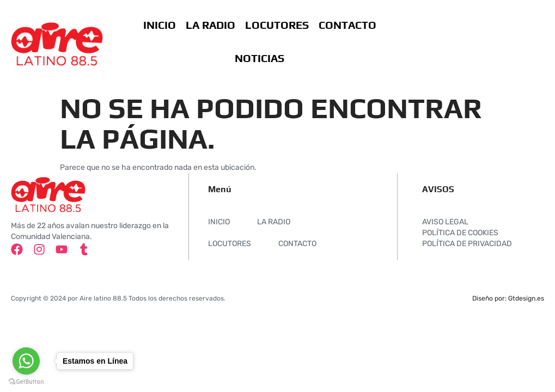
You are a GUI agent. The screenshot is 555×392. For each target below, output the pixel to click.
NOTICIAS (259, 58)
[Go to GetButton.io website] (26, 381)
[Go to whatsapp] (26, 361)
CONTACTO (347, 25)
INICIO (159, 25)
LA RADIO (210, 25)
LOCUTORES (276, 25)
